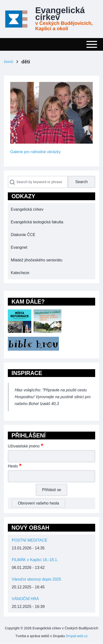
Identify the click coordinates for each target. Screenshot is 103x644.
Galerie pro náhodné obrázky (35, 152)
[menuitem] (51, 209)
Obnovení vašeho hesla (38, 503)
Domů (8, 62)
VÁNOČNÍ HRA (25, 599)
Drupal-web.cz (77, 636)
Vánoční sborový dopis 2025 (36, 579)
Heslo (13, 466)
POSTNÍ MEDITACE (30, 540)
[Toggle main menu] (51, 44)
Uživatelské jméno (24, 446)
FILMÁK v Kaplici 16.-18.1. (35, 560)
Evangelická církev (60, 14)
